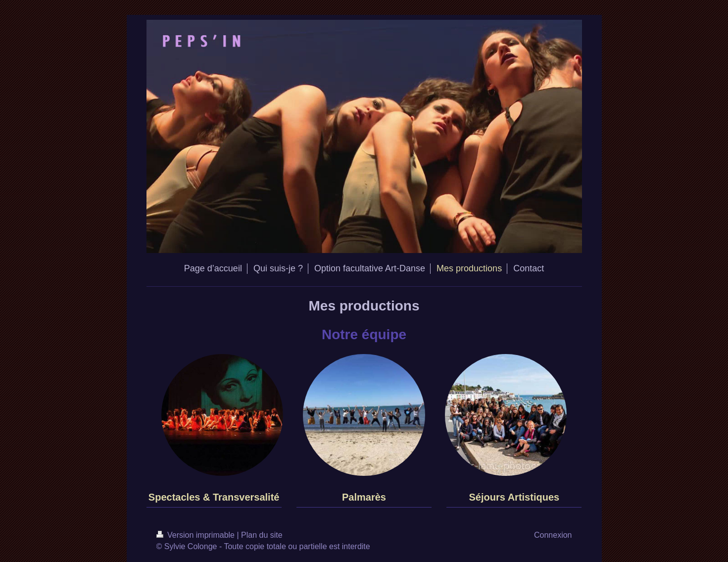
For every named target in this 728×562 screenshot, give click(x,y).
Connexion (553, 535)
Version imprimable (197, 535)
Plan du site (262, 535)
